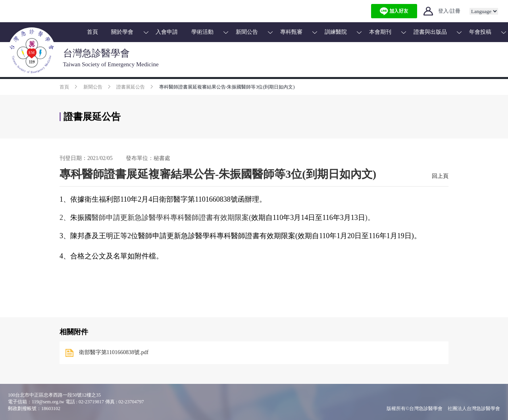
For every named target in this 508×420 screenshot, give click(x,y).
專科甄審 (291, 32)
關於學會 (122, 32)
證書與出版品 (430, 32)
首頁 (92, 32)
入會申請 (167, 32)
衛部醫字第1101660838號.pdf (114, 352)
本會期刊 (380, 32)
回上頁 (440, 176)
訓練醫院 (336, 32)
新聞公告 (247, 32)
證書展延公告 (131, 87)
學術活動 (202, 32)
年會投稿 (480, 32)
